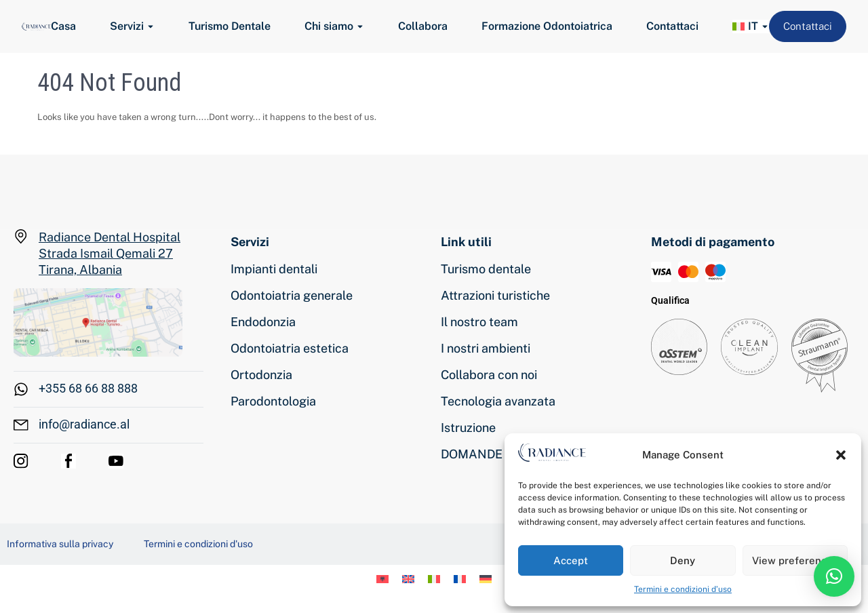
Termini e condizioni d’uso (683, 589)
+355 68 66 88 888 (88, 388)
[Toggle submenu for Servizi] (149, 27)
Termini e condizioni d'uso (198, 544)
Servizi (127, 26)
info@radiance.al (84, 424)
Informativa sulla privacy (60, 544)
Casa (63, 26)
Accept (571, 560)
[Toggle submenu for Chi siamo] (359, 27)
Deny (683, 560)
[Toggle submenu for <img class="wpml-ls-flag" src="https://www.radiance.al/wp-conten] (764, 27)
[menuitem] (745, 26)
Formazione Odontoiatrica (547, 26)
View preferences (795, 560)
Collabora (423, 26)
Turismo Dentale (230, 26)
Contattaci (672, 26)
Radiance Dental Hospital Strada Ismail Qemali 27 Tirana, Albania (110, 253)
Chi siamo (329, 26)
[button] (841, 455)
